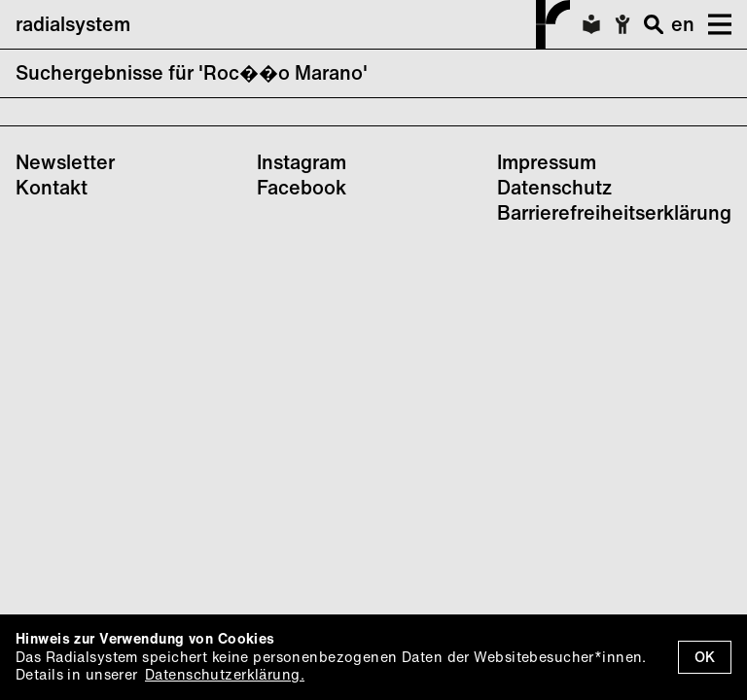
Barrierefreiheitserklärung (614, 212)
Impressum (547, 162)
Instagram (302, 162)
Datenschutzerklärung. (225, 674)
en (683, 24)
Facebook (302, 187)
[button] (713, 24)
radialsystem (293, 24)
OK (705, 657)
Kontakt (52, 187)
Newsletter (65, 162)
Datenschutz (554, 187)
